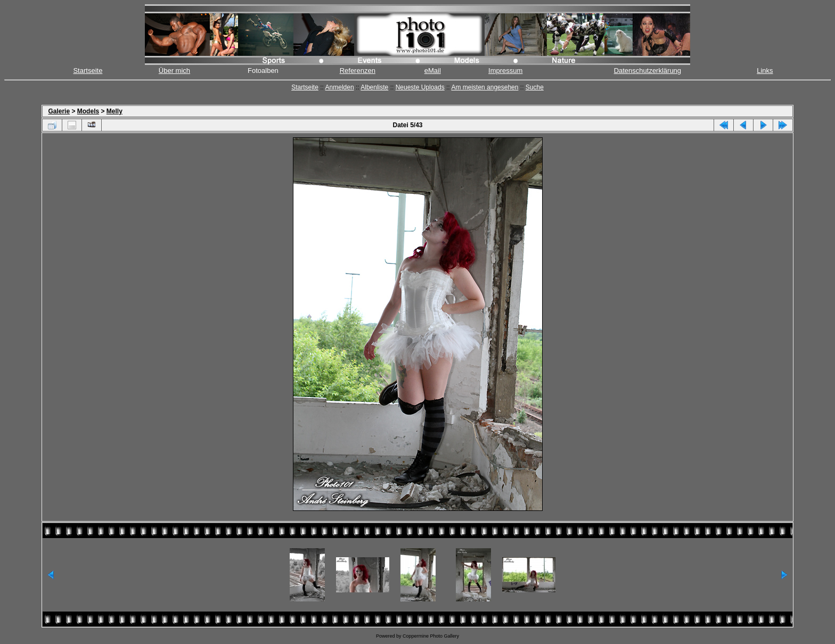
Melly (114, 111)
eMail (433, 71)
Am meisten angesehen (485, 87)
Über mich (174, 71)
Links (765, 71)
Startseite (88, 71)
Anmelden (340, 87)
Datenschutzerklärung (648, 71)
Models (88, 111)
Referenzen (358, 71)
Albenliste (374, 87)
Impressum (505, 71)
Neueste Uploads (420, 87)
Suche (535, 87)
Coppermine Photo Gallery (431, 636)
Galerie (59, 111)
